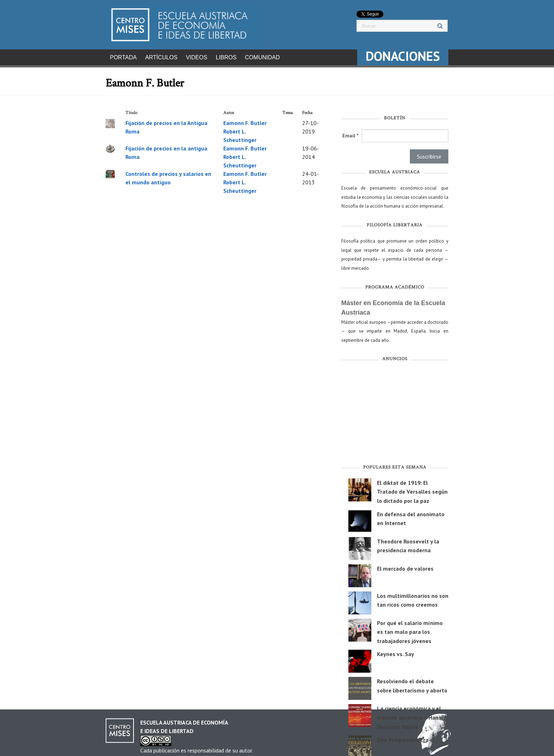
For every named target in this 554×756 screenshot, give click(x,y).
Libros (226, 57)
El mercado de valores (405, 566)
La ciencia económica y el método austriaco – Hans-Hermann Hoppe (410, 715)
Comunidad (262, 57)
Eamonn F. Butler (245, 121)
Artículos (161, 57)
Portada (123, 57)
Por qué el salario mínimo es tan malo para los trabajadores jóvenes (410, 630)
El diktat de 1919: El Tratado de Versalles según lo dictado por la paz (412, 490)
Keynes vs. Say (396, 652)
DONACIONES (403, 56)
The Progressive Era (403, 738)
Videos (196, 57)
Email (350, 133)
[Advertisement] (395, 412)
